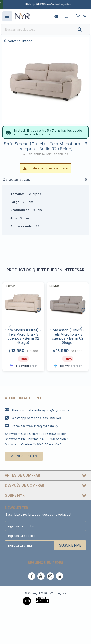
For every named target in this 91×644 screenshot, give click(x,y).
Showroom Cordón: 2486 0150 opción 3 (33, 444)
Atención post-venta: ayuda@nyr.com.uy (40, 410)
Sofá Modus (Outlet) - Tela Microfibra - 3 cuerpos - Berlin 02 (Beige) (23, 336)
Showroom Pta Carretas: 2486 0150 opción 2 (37, 439)
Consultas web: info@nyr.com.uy (35, 426)
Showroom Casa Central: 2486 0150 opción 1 (37, 434)
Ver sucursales (24, 456)
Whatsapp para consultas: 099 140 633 (40, 418)
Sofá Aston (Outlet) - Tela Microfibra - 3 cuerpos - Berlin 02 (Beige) (68, 336)
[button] (84, 29)
